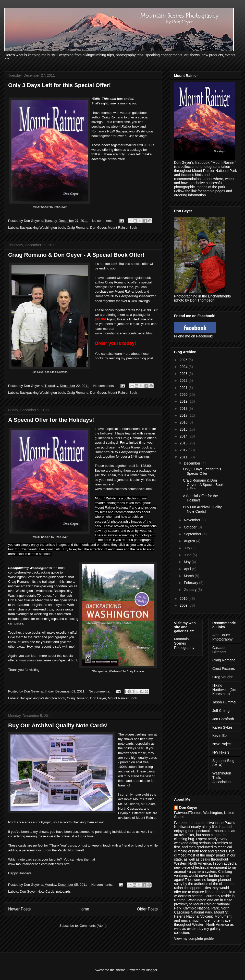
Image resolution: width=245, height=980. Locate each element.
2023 (184, 374)
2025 (184, 360)
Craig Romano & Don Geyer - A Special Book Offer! (76, 255)
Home (84, 909)
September (193, 534)
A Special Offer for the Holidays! (51, 420)
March (189, 576)
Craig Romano (78, 228)
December (192, 463)
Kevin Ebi (220, 736)
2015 (184, 429)
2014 (184, 436)
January (191, 590)
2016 (184, 422)
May (188, 562)
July (187, 548)
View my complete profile (194, 938)
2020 (184, 394)
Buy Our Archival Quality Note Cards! (58, 725)
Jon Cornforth (223, 719)
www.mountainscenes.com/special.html (124, 333)
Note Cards (46, 891)
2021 (184, 388)
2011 (184, 457)
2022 (184, 380)
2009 (184, 605)
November (192, 520)
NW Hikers (221, 752)
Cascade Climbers (219, 650)
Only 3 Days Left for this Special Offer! (59, 85)
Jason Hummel (224, 702)
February (191, 583)
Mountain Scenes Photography (184, 643)
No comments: (103, 221)
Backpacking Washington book (42, 228)
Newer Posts (19, 909)
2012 (184, 450)
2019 (184, 401)
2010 (184, 598)
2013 (184, 443)
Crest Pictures (224, 669)
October (191, 527)
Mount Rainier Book (122, 228)
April (188, 569)
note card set (28, 859)
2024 (184, 367)
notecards (63, 891)
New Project (222, 744)
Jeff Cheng (221, 711)
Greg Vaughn (223, 677)
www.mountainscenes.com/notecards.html (39, 864)
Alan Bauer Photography (222, 637)
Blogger (151, 970)
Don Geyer (98, 228)
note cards (126, 744)
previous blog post (140, 358)
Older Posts (147, 909)
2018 (184, 409)
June (188, 555)
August (190, 541)
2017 (184, 415)
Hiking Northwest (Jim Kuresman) (224, 690)
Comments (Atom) (93, 926)
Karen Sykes (222, 727)
